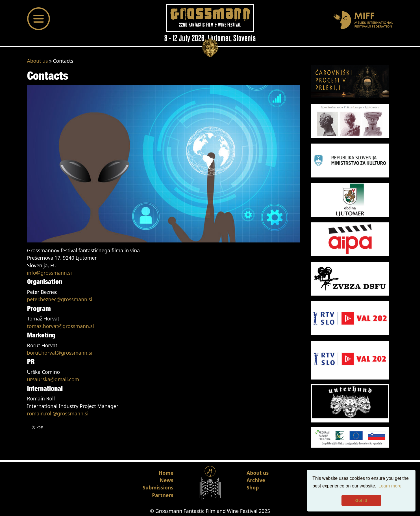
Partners (163, 495)
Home (166, 473)
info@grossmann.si (50, 273)
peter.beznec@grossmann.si (60, 299)
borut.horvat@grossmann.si (60, 353)
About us (38, 61)
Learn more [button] (390, 486)
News (167, 480)
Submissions (158, 487)
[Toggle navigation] (39, 19)
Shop (253, 487)
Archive (256, 480)
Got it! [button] (361, 500)
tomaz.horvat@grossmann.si (61, 326)
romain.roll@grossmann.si (58, 413)
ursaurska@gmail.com (53, 379)
